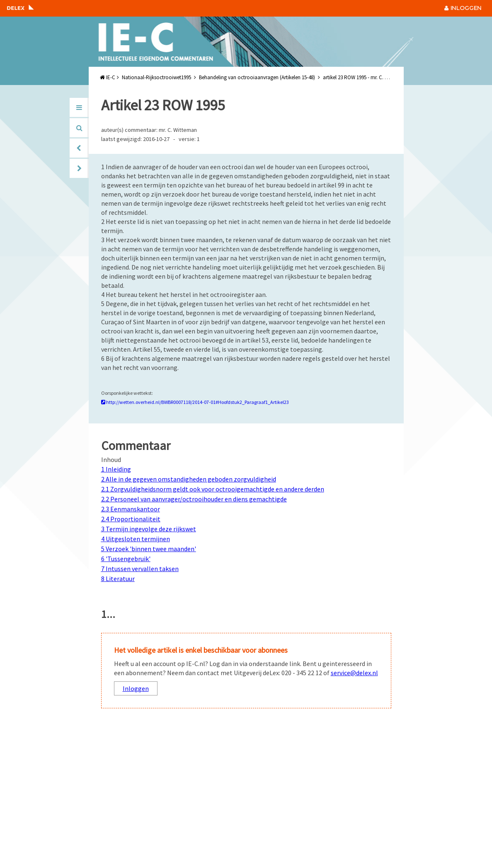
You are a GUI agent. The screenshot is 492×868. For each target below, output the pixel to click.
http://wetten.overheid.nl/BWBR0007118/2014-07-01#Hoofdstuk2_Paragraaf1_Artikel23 (195, 402)
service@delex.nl (354, 673)
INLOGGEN (463, 8)
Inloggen (136, 688)
